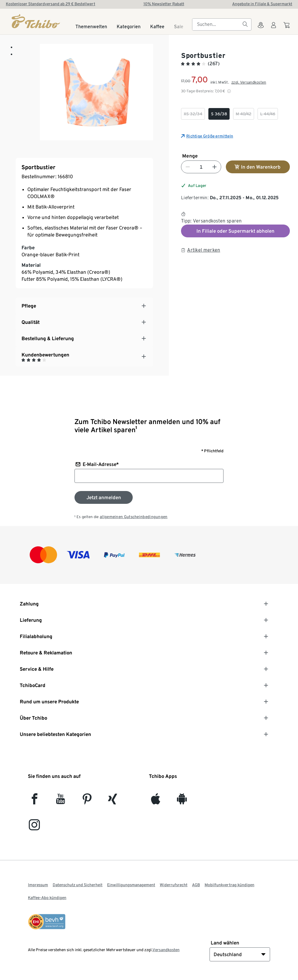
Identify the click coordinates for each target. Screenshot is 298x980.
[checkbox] (193, 114)
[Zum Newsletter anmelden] (104, 497)
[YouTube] (61, 801)
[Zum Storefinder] (261, 29)
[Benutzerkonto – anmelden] (274, 29)
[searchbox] (217, 24)
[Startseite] (36, 21)
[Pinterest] (87, 801)
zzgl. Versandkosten (249, 82)
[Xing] (113, 801)
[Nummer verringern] (188, 167)
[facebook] (34, 801)
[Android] (182, 801)
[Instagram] (34, 827)
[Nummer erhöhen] (214, 167)
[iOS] (156, 801)
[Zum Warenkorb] (287, 28)
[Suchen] (245, 24)
